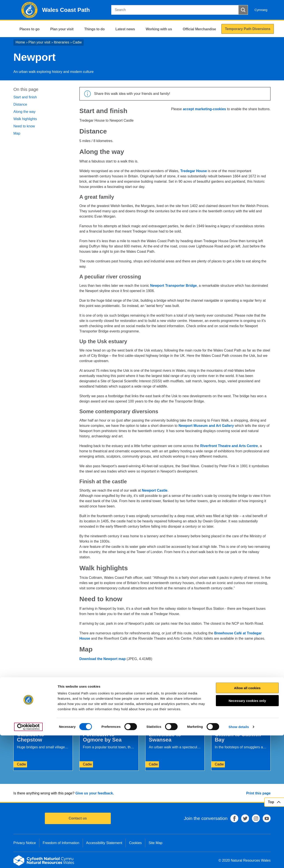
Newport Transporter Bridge (173, 286)
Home (20, 42)
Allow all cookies (247, 820)
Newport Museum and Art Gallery (206, 426)
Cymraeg (261, 10)
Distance (20, 104)
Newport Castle (155, 490)
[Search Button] (243, 10)
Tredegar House (194, 171)
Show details (239, 859)
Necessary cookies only (247, 833)
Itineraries (62, 42)
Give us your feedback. (95, 793)
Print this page (258, 793)
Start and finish (25, 97)
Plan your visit (39, 42)
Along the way (25, 112)
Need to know (24, 126)
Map (17, 133)
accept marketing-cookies (205, 109)
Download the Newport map (103, 659)
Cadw (77, 42)
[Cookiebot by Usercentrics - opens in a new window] (28, 859)
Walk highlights (25, 119)
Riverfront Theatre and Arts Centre (229, 446)
